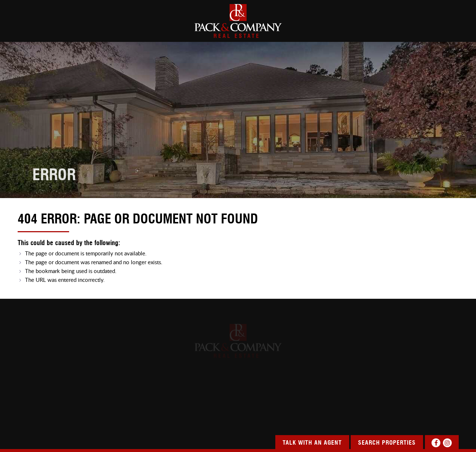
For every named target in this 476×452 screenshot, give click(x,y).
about (72, 29)
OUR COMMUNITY (380, 29)
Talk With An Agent (312, 443)
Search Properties (387, 443)
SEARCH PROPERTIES (139, 29)
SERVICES (320, 29)
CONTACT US (443, 29)
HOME (25, 29)
